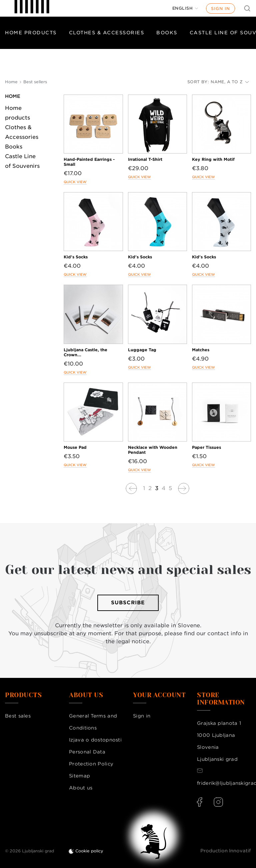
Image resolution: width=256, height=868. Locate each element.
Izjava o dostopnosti (95, 740)
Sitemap (79, 776)
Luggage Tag (142, 350)
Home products (31, 33)
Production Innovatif (226, 851)
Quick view (75, 182)
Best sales (18, 716)
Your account (159, 695)
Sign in (220, 8)
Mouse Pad (75, 447)
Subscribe (128, 603)
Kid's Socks (76, 257)
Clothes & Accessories (107, 33)
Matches (201, 350)
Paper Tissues (206, 447)
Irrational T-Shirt (145, 159)
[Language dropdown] (185, 8)
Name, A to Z (230, 82)
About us (81, 788)
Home (13, 96)
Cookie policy (89, 851)
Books (167, 33)
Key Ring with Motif (213, 159)
